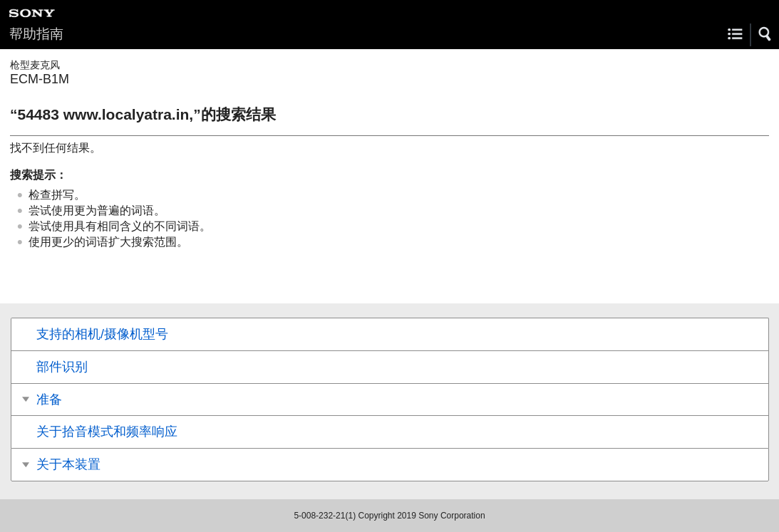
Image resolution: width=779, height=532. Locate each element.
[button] (765, 34)
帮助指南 (36, 34)
